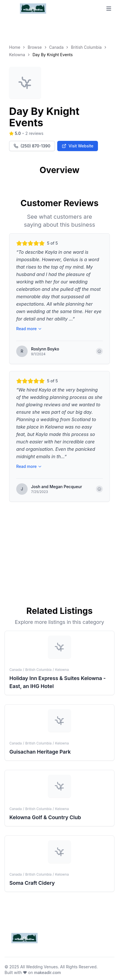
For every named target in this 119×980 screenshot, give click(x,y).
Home (15, 47)
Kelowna (17, 55)
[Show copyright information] (99, 351)
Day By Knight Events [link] (53, 55)
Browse (35, 47)
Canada (57, 47)
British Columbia (86, 47)
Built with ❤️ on (33, 972)
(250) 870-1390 (32, 146)
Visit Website (78, 146)
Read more (29, 329)
